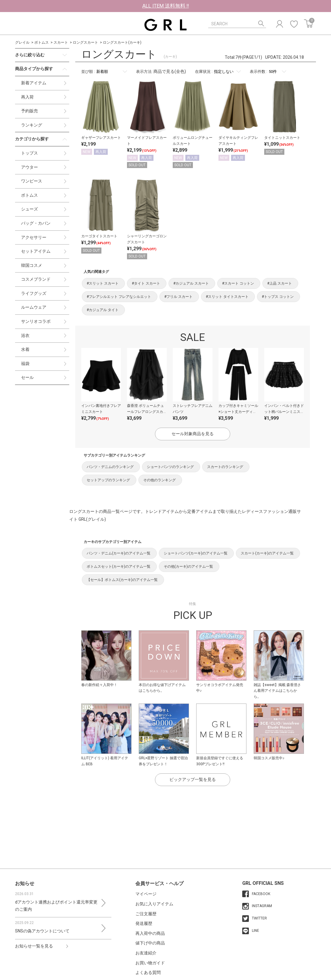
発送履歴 (144, 923)
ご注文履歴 (146, 914)
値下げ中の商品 (150, 943)
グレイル (22, 42)
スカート (61, 42)
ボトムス (42, 42)
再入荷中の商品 (150, 933)
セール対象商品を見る (193, 434)
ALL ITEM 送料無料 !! (166, 6)
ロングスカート (85, 42)
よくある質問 (148, 972)
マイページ (146, 894)
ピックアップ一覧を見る (193, 779)
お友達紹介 (146, 953)
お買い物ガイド (150, 963)
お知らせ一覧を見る (34, 946)
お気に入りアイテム (154, 904)
